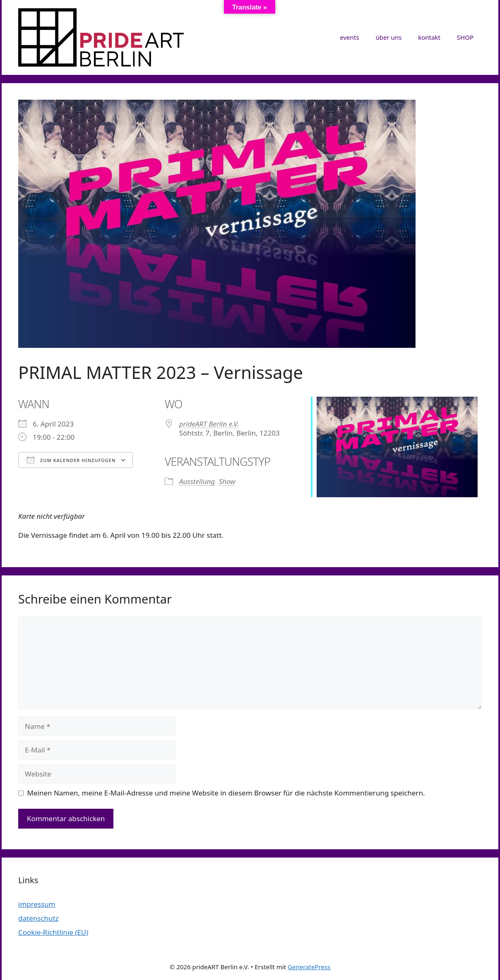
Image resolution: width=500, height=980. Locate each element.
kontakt (429, 37)
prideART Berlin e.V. (209, 424)
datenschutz (38, 918)
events (349, 37)
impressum (37, 904)
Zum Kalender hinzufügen (71, 460)
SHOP (465, 37)
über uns (388, 37)
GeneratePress (309, 967)
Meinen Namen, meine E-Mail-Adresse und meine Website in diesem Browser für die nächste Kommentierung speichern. (226, 793)
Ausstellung (197, 481)
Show (227, 481)
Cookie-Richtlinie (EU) (53, 932)
